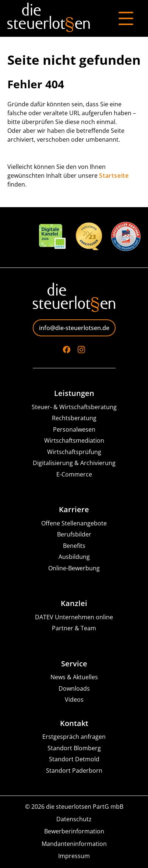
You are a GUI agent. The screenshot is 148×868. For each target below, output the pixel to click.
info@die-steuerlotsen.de (74, 328)
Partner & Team (74, 628)
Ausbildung (74, 557)
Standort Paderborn (74, 771)
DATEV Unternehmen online (74, 617)
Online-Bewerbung (74, 568)
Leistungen (74, 393)
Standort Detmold (74, 759)
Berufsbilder (74, 534)
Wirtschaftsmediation (74, 441)
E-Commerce (74, 474)
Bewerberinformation (74, 831)
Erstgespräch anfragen (74, 737)
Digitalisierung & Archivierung (74, 463)
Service (74, 664)
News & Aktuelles (74, 677)
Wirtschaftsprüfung (74, 452)
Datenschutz (74, 819)
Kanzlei (74, 603)
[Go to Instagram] (81, 350)
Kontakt (74, 723)
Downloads (74, 689)
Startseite (114, 176)
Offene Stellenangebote (74, 523)
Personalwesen (74, 430)
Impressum (74, 856)
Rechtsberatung (74, 418)
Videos (74, 700)
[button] (13, 855)
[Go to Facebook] (67, 350)
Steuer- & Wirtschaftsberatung (74, 407)
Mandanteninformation (74, 844)
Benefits (74, 546)
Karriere (74, 510)
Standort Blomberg (74, 748)
